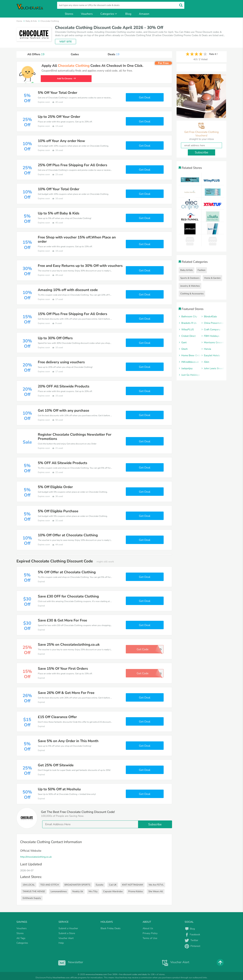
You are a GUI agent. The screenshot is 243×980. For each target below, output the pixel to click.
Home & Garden (212, 278)
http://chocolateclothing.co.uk (36, 857)
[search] (121, 5)
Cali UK (113, 885)
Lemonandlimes (59, 891)
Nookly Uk (78, 891)
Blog (128, 14)
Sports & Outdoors (190, 278)
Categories (109, 14)
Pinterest (192, 946)
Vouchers (87, 14)
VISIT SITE (66, 42)
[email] (107, 824)
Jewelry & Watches (190, 286)
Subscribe (155, 824)
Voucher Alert (66, 938)
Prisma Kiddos (136, 891)
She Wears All (156, 891)
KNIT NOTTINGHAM (133, 885)
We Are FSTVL (156, 885)
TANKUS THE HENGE (34, 891)
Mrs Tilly (93, 891)
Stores (69, 14)
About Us (148, 928)
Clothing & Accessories (192, 294)
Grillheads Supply (32, 898)
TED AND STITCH (50, 885)
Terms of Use (150, 938)
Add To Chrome (67, 79)
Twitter (191, 940)
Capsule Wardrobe (113, 891)
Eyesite (100, 885)
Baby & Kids (186, 270)
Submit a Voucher (68, 928)
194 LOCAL (29, 885)
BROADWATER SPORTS (77, 885)
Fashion (201, 270)
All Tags (21, 938)
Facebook (192, 935)
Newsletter (70, 962)
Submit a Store (67, 933)
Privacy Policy (150, 933)
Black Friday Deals (111, 928)
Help (61, 943)
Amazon (144, 14)
